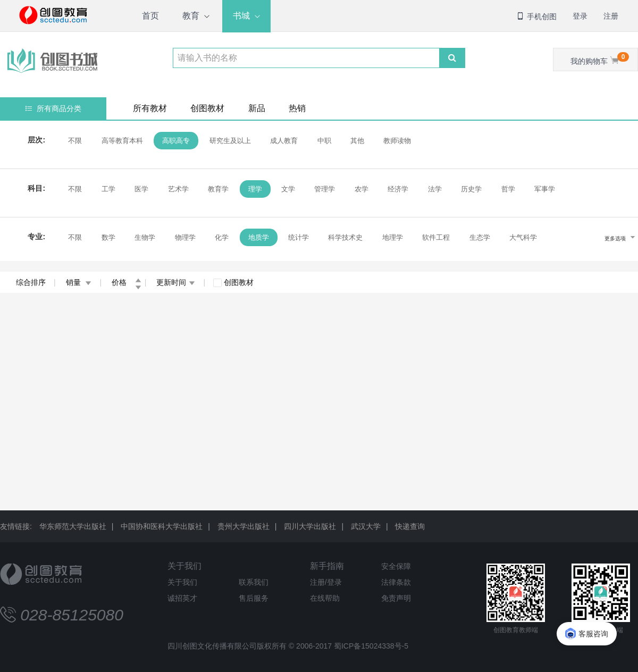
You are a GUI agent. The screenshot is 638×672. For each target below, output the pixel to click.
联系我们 (254, 582)
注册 (611, 16)
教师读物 (396, 141)
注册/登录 (326, 582)
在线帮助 (325, 598)
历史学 (470, 189)
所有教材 (150, 108)
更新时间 (176, 282)
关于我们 (184, 566)
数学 (107, 237)
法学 (434, 189)
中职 (323, 141)
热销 (297, 108)
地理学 (392, 237)
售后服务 (254, 598)
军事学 (544, 189)
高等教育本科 (121, 141)
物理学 (184, 237)
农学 (360, 189)
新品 (257, 108)
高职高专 (175, 141)
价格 (127, 282)
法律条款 (396, 582)
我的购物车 (600, 59)
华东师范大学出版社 (73, 526)
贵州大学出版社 (244, 526)
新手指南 (327, 566)
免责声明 (396, 598)
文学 (287, 189)
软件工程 (435, 237)
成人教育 (283, 141)
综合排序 (31, 282)
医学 (140, 189)
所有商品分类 (53, 108)
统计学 (297, 237)
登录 (580, 16)
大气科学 (522, 237)
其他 (356, 141)
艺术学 (177, 189)
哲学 (507, 189)
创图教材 (207, 108)
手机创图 (536, 16)
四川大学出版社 (310, 526)
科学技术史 (344, 237)
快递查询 (410, 526)
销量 (79, 282)
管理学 (324, 189)
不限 (74, 141)
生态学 (479, 237)
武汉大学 (366, 526)
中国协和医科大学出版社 (162, 526)
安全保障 (396, 566)
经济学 (397, 189)
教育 (191, 16)
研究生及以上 (229, 141)
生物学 (144, 237)
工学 (107, 189)
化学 (221, 237)
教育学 (217, 189)
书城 (241, 16)
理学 (254, 189)
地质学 (257, 237)
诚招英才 (182, 598)
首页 (150, 16)
